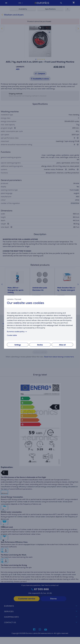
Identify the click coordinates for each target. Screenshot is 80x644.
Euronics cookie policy (17, 332)
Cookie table (12, 335)
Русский (18, 299)
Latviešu (10, 299)
